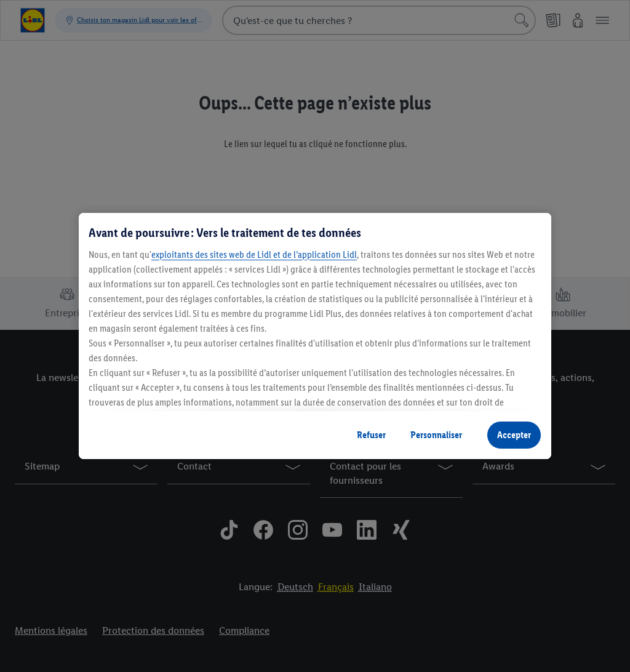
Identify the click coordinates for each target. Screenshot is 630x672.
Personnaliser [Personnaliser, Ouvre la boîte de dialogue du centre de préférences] (436, 435)
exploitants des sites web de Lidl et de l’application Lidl (254, 254)
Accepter (514, 435)
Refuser (371, 435)
